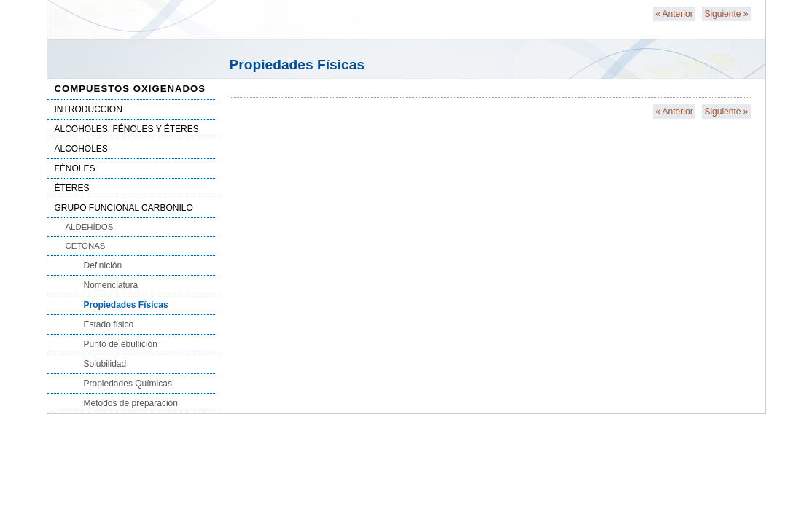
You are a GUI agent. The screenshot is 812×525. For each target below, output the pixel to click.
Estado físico (109, 324)
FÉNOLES (75, 168)
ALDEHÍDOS (90, 227)
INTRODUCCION (89, 109)
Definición (103, 265)
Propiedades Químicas (128, 384)
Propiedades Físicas (126, 305)
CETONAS (86, 246)
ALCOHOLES (81, 149)
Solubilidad (105, 364)
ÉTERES (72, 188)
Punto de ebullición (121, 344)
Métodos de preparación (131, 403)
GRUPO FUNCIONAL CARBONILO (124, 208)
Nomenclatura (111, 285)
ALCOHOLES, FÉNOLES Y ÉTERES (127, 129)
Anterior (674, 14)
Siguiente (726, 14)
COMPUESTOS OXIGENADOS (130, 89)
